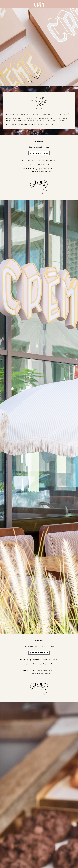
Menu (3, 4)
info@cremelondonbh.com (47, 169)
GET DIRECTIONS (40, 153)
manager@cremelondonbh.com (41, 172)
